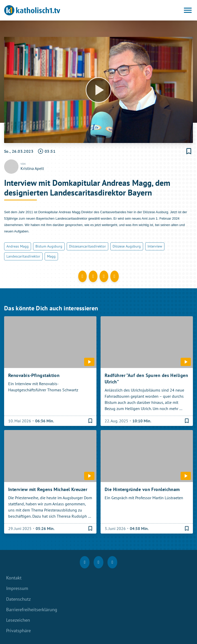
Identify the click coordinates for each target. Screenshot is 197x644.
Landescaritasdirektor (23, 256)
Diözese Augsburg (127, 246)
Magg (51, 256)
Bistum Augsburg (49, 246)
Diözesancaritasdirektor (87, 246)
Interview (155, 246)
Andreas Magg (18, 246)
